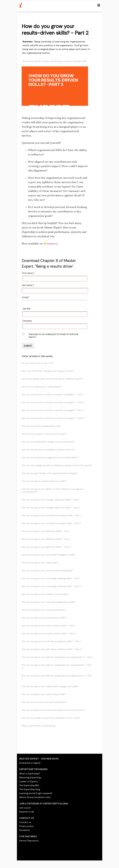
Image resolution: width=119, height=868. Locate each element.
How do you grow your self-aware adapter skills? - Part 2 (52, 649)
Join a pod (25, 808)
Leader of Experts (29, 781)
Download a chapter (30, 763)
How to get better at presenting (38, 726)
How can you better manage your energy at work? (48, 371)
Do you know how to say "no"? (38, 363)
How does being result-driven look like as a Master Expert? (52, 379)
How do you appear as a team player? (42, 387)
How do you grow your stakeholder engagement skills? (50, 686)
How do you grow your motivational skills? (44, 610)
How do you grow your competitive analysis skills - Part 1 (51, 515)
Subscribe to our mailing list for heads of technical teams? (53, 336)
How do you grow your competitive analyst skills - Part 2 (51, 523)
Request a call (27, 812)
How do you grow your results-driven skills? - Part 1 (48, 626)
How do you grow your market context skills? (45, 594)
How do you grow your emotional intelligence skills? (49, 555)
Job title (26, 309)
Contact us (25, 822)
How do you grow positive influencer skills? (44, 481)
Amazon (52, 244)
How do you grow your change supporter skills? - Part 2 (51, 508)
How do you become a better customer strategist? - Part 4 (53, 418)
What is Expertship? (30, 774)
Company (27, 321)
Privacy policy (26, 826)
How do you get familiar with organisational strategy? (50, 473)
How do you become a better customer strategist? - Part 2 (53, 402)
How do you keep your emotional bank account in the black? (53, 710)
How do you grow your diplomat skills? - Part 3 (46, 547)
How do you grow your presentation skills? (44, 618)
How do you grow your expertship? (40, 563)
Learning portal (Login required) (36, 793)
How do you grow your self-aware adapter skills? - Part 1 (51, 641)
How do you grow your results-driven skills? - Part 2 (49, 633)
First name (28, 273)
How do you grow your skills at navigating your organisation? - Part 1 (57, 657)
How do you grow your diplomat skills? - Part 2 (46, 539)
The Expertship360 (29, 785)
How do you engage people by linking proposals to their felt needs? (57, 465)
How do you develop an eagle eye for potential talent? (50, 457)
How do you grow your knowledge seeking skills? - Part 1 (51, 578)
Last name (28, 285)
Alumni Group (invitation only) (35, 797)
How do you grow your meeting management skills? (49, 602)
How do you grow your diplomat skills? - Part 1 (46, 531)
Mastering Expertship (30, 777)
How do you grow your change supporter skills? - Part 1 (50, 500)
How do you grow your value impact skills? (44, 694)
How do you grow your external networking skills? (47, 570)
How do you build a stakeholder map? (41, 426)
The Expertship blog (30, 789)
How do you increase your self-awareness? (44, 702)
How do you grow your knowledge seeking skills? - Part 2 (51, 586)
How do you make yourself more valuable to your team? (51, 718)
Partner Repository (29, 841)
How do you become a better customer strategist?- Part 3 (53, 410)
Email (26, 297)
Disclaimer (25, 830)
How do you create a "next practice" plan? (44, 434)
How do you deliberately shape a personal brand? (48, 442)
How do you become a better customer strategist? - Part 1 (53, 394)
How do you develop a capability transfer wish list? (48, 450)
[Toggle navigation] (99, 5)
